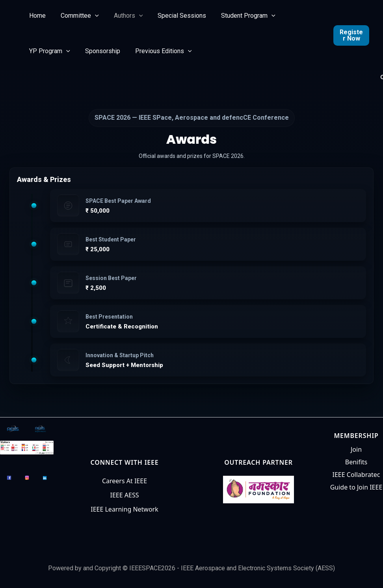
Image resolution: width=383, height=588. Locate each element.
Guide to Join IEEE (356, 487)
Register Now (351, 35)
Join (356, 449)
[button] (91, 16)
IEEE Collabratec (356, 475)
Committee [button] (76, 16)
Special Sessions (174, 16)
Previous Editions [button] (158, 51)
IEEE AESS (125, 495)
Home (36, 16)
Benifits (356, 462)
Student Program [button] (238, 16)
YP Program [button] (48, 51)
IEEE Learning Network (125, 509)
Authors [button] (123, 16)
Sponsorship (99, 51)
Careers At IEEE (125, 481)
